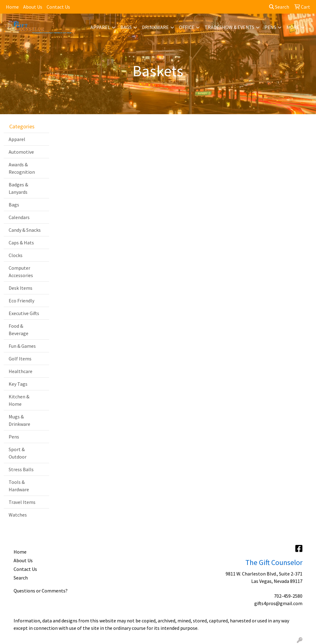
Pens (270, 27)
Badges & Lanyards (18, 188)
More (293, 27)
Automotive (21, 152)
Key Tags (18, 384)
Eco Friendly (21, 301)
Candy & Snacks (25, 230)
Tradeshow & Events (229, 27)
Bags (126, 27)
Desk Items (21, 288)
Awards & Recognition (22, 168)
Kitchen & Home (19, 400)
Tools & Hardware (19, 486)
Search (279, 7)
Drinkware (155, 27)
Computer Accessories (21, 272)
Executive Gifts (24, 313)
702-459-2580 (288, 596)
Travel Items (22, 502)
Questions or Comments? (41, 591)
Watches (18, 515)
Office (187, 27)
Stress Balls (21, 469)
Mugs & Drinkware (19, 420)
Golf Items (20, 359)
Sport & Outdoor (18, 453)
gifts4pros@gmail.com (278, 603)
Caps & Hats (21, 243)
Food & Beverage (19, 330)
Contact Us (58, 7)
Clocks (16, 255)
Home (12, 7)
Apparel (100, 27)
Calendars (19, 217)
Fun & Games (22, 346)
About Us (33, 7)
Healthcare (21, 371)
